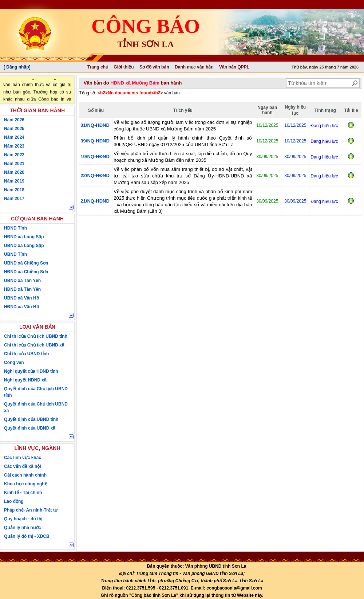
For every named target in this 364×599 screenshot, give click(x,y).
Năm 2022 (14, 155)
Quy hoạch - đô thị (23, 519)
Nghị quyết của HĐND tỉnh (31, 371)
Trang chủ (98, 67)
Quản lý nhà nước (22, 528)
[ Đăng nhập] (17, 67)
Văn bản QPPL (234, 67)
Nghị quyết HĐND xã (25, 380)
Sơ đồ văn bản (154, 67)
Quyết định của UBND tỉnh (31, 419)
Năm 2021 (14, 164)
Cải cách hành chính (25, 475)
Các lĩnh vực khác (23, 458)
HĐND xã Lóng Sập (24, 237)
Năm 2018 (14, 190)
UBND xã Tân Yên (22, 281)
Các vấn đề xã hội (23, 466)
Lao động (14, 501)
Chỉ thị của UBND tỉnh (26, 354)
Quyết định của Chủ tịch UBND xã (36, 407)
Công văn (14, 363)
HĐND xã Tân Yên (22, 289)
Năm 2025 (14, 129)
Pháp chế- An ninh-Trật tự (31, 510)
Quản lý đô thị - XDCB (27, 536)
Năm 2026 (14, 120)
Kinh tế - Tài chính (23, 493)
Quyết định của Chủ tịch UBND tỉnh (36, 392)
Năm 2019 (14, 181)
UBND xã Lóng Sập (24, 246)
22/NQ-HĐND (95, 175)
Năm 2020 (14, 172)
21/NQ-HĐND (95, 201)
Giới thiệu (124, 67)
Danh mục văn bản (194, 67)
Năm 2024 (14, 137)
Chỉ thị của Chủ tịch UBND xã (34, 345)
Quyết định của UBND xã (30, 428)
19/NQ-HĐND (95, 156)
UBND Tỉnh (15, 254)
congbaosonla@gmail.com (234, 588)
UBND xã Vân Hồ (21, 298)
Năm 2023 (14, 146)
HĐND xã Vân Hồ (21, 307)
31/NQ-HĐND (95, 125)
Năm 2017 (14, 199)
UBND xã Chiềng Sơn (26, 263)
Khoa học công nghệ (26, 484)
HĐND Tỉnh (15, 228)
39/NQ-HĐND (95, 141)
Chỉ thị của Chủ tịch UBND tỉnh (36, 336)
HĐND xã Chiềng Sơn (26, 272)
